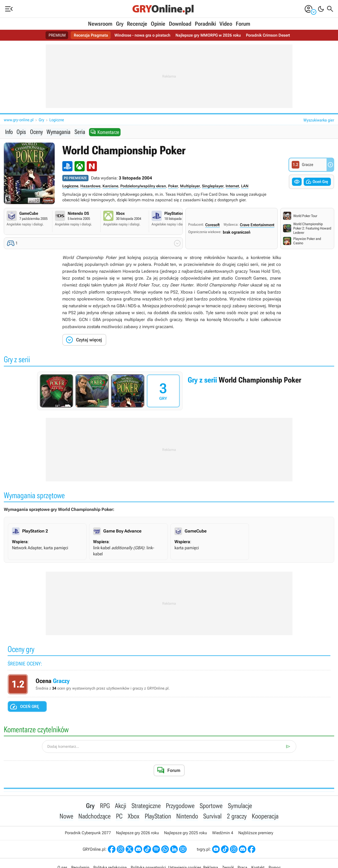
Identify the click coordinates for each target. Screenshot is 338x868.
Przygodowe (180, 806)
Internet (232, 186)
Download (180, 24)
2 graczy (236, 817)
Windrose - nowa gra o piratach (142, 35)
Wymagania (58, 132)
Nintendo (187, 817)
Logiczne (57, 120)
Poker (173, 186)
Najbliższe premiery (256, 834)
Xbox (134, 817)
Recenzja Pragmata (91, 35)
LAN (245, 186)
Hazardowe (90, 186)
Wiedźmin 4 (223, 834)
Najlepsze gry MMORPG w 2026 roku (208, 35)
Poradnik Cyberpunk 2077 (88, 834)
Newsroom (100, 24)
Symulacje (240, 806)
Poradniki (205, 24)
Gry (120, 24)
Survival (212, 817)
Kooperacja (265, 817)
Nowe (67, 817)
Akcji (121, 806)
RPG (105, 806)
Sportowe (211, 806)
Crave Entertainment (257, 225)
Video (226, 24)
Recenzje (137, 24)
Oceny (36, 132)
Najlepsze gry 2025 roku (186, 834)
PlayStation (158, 817)
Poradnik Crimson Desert (268, 35)
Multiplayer (190, 186)
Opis (21, 132)
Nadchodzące (95, 817)
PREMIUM (57, 35)
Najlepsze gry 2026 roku (137, 834)
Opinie (158, 24)
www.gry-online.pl (19, 120)
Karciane (110, 186)
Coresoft (212, 225)
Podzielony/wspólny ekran (143, 186)
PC (120, 817)
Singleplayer (213, 186)
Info (9, 132)
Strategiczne (146, 806)
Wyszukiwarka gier (319, 120)
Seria (79, 132)
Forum (243, 24)
